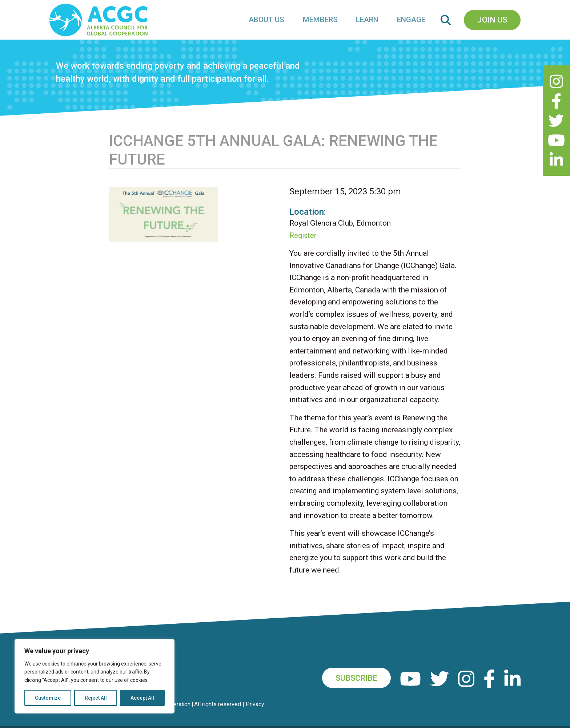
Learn (369, 24)
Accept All (142, 698)
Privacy (257, 713)
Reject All (96, 698)
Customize (48, 698)
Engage (412, 24)
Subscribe (354, 687)
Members (323, 24)
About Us (271, 24)
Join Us (492, 24)
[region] (95, 676)
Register (303, 244)
